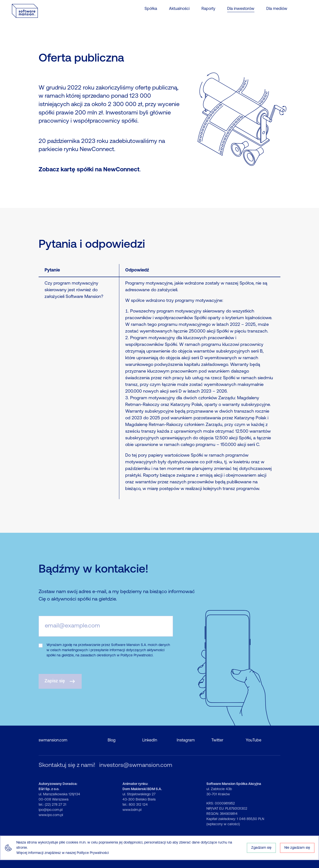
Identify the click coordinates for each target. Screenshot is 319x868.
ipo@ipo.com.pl (51, 810)
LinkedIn (150, 740)
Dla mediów (277, 9)
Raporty (208, 9)
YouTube (254, 740)
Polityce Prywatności (93, 853)
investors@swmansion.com (136, 765)
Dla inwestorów (241, 9)
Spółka (151, 9)
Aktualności (179, 9)
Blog (112, 740)
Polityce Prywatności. (137, 656)
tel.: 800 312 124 (135, 805)
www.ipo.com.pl (51, 815)
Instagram (186, 740)
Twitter (217, 740)
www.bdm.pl (132, 810)
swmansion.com (53, 740)
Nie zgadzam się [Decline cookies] (297, 848)
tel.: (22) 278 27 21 (52, 805)
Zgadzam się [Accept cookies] (261, 848)
